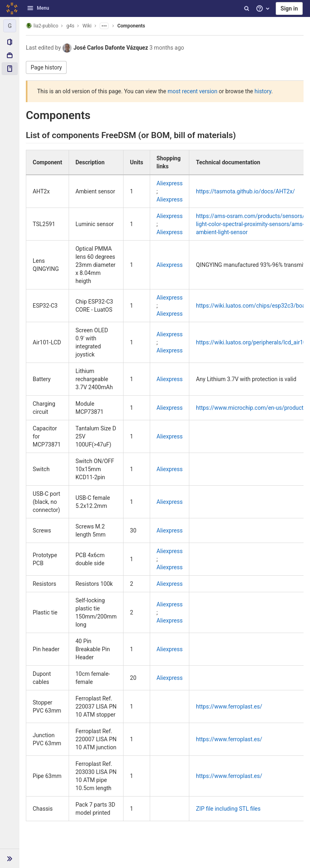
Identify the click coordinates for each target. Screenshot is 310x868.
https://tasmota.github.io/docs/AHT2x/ (245, 191)
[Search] (247, 8)
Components (131, 26)
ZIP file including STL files (228, 809)
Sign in (289, 8)
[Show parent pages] (104, 26)
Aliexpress (170, 183)
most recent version (192, 91)
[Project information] (10, 42)
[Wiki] (10, 69)
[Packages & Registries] (10, 55)
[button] (10, 858)
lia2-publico (42, 26)
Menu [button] (38, 8)
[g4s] (10, 26)
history (263, 91)
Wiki (87, 26)
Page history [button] (46, 67)
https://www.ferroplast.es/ (229, 707)
